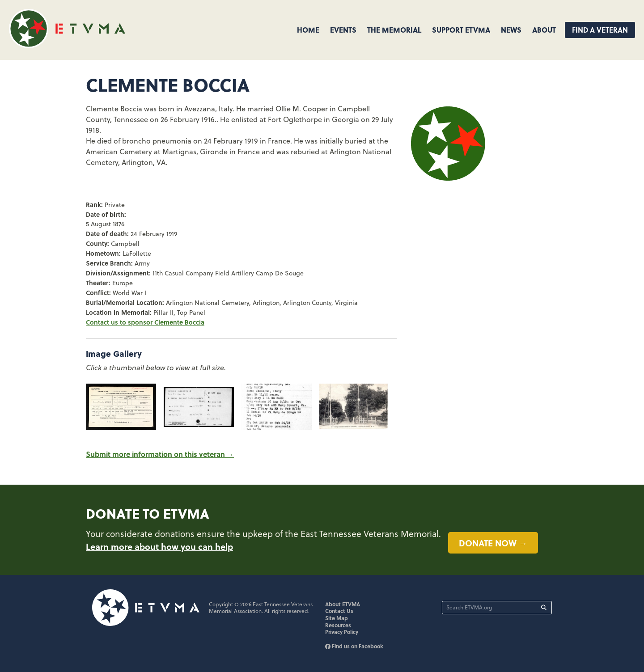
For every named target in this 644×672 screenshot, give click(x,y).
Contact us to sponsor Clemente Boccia (145, 322)
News (511, 30)
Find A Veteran (600, 30)
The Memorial (394, 30)
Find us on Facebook (354, 646)
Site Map (337, 618)
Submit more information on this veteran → (160, 454)
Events (343, 30)
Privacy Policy (342, 632)
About (544, 30)
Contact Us (339, 611)
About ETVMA (343, 604)
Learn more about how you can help (159, 546)
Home (308, 30)
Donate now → (493, 543)
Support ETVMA (461, 30)
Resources (338, 625)
